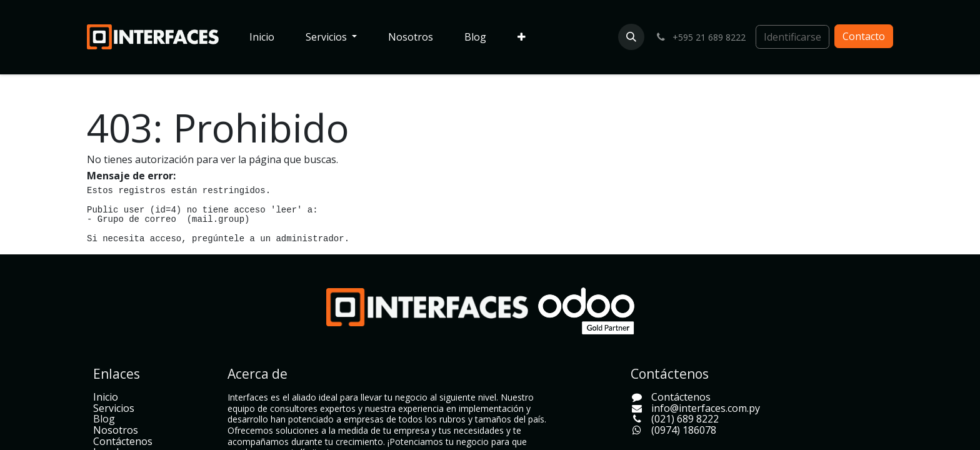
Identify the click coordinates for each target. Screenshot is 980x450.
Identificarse (792, 37)
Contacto (864, 36)
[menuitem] (262, 37)
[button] (631, 37)
